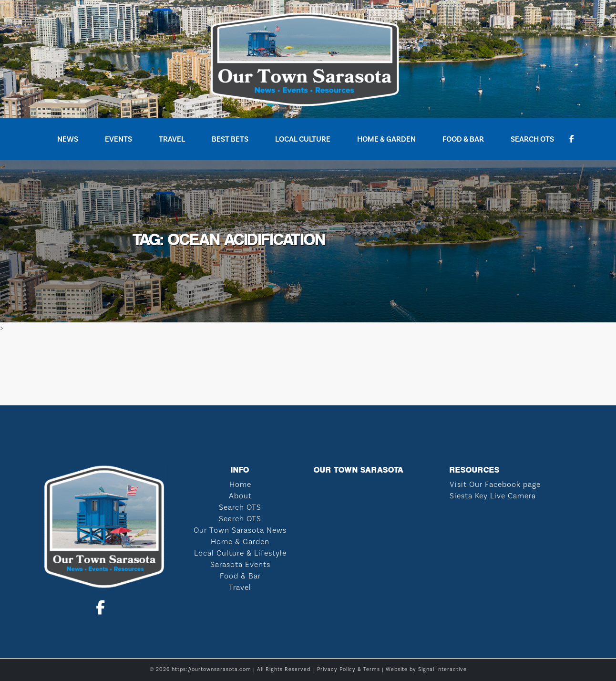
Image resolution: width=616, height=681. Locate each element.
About (240, 496)
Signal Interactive (442, 670)
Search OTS (532, 139)
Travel (172, 139)
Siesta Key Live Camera (493, 496)
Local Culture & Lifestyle (240, 553)
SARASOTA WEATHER (308, 370)
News (68, 139)
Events (118, 139)
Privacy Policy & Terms (349, 670)
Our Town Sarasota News (240, 530)
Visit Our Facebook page (495, 485)
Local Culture (303, 139)
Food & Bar (463, 139)
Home (240, 485)
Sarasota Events (240, 565)
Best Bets (230, 139)
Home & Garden (386, 139)
